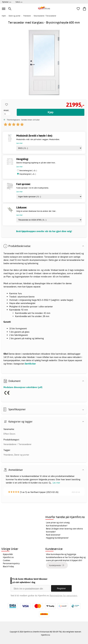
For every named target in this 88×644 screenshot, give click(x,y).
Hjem (4, 16)
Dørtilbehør (30, 364)
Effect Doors (9, 434)
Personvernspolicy (11, 563)
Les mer (56, 483)
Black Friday (8, 566)
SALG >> (19, 2)
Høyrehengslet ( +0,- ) (28, 174)
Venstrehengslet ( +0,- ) (28, 171)
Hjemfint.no (8, 557)
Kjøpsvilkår (8, 554)
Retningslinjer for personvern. (64, 595)
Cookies (7, 560)
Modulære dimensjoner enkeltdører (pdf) (23, 387)
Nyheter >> (7, 2)
